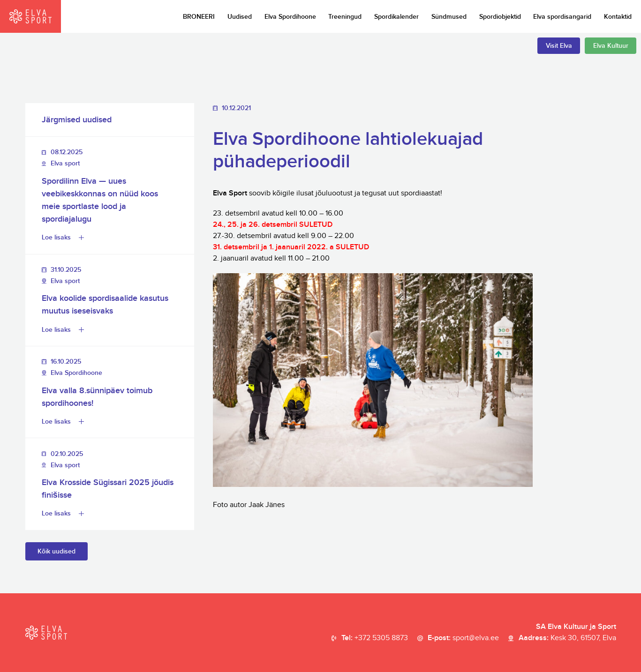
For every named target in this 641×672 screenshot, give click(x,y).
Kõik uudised (57, 551)
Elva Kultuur (611, 46)
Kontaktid (618, 17)
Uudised (240, 17)
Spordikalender (396, 17)
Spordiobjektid (500, 17)
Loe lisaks (56, 237)
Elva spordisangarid (562, 17)
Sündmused (449, 17)
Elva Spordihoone (290, 17)
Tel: (375, 638)
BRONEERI (199, 17)
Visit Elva (559, 46)
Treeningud (345, 17)
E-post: (463, 638)
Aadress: (567, 638)
